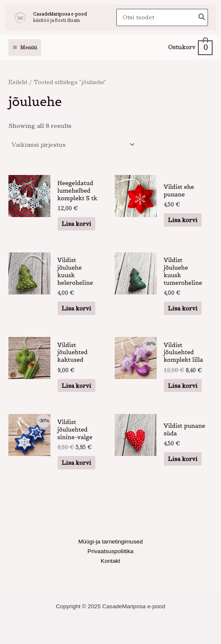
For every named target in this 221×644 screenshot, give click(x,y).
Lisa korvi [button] (76, 224)
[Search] (202, 17)
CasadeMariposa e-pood (60, 14)
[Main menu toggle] (25, 48)
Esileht (18, 82)
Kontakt (110, 561)
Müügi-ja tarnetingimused (110, 542)
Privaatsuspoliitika (110, 551)
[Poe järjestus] (73, 144)
